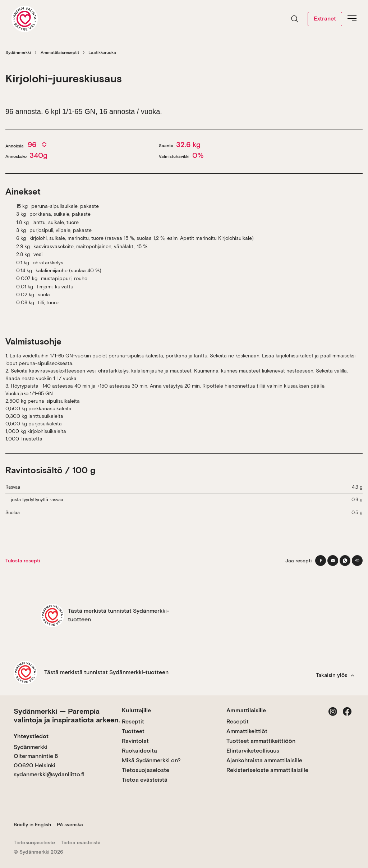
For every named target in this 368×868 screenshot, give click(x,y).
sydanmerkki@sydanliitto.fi (49, 774)
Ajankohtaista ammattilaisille (264, 760)
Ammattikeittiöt (247, 731)
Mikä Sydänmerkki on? (151, 760)
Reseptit (133, 721)
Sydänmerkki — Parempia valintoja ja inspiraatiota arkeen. (67, 716)
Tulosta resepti (23, 561)
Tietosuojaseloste (146, 770)
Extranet (325, 19)
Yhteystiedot (31, 736)
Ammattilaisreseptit (60, 52)
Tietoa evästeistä (145, 780)
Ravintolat (135, 741)
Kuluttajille (136, 710)
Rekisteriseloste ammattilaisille (267, 770)
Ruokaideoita (139, 751)
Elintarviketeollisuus (253, 751)
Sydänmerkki (18, 52)
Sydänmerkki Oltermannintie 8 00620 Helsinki (36, 756)
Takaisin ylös (335, 675)
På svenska (70, 824)
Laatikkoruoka (102, 52)
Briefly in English (32, 824)
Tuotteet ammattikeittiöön (261, 741)
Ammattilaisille (246, 710)
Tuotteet (133, 731)
